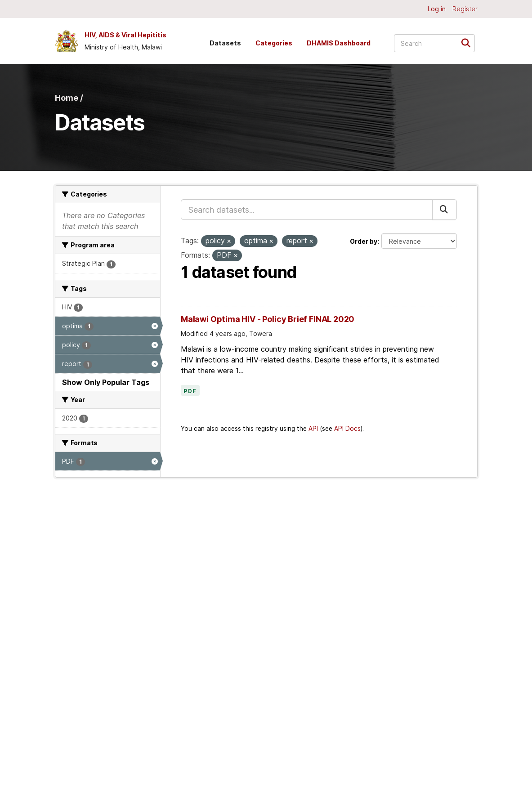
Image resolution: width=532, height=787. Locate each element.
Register (465, 9)
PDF (190, 391)
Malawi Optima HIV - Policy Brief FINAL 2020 (268, 319)
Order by (364, 241)
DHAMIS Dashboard (339, 43)
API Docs (347, 429)
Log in (437, 9)
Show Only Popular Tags (106, 382)
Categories (274, 43)
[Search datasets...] (434, 43)
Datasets (225, 43)
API (313, 429)
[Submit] (469, 42)
